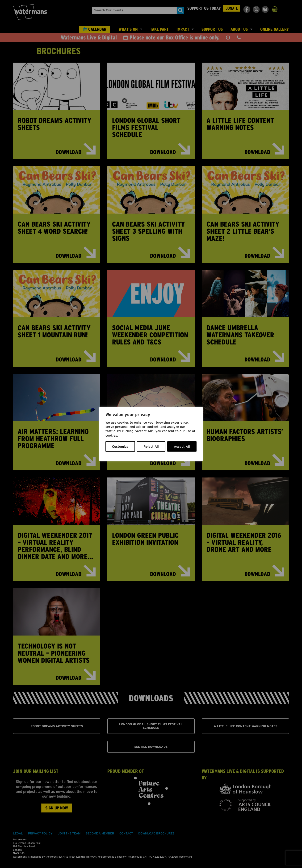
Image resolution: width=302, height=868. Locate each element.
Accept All (182, 446)
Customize (120, 446)
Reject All (151, 446)
